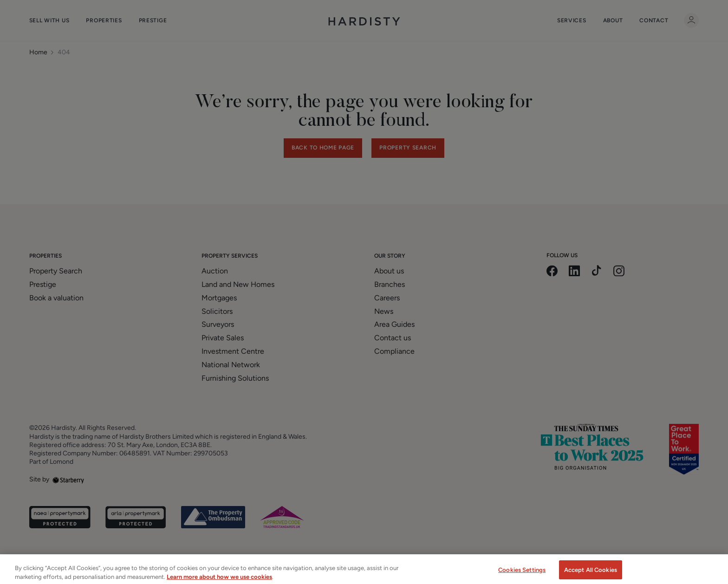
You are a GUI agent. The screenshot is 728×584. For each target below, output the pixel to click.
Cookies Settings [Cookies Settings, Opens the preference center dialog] (522, 574)
